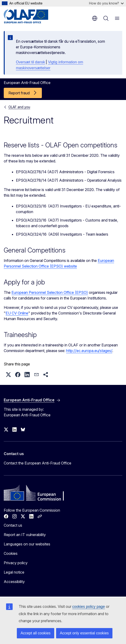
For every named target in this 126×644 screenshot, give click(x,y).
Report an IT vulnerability (25, 535)
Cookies (11, 553)
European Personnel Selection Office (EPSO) (50, 292)
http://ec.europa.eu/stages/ (89, 351)
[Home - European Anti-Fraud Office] (32, 16)
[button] (8, 375)
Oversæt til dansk (30, 62)
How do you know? (106, 3)
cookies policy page (89, 607)
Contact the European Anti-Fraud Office (38, 463)
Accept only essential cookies (84, 633)
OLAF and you (19, 107)
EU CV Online (17, 313)
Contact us (13, 525)
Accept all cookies (36, 633)
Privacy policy (16, 563)
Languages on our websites (27, 544)
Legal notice (14, 572)
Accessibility (14, 582)
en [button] (95, 18)
